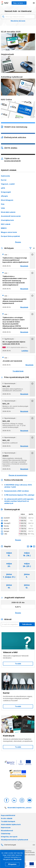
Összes (18, 242)
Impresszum (6, 828)
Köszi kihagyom (7, 200)
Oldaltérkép (6, 834)
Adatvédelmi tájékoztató (11, 824)
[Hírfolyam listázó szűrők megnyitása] (32, 248)
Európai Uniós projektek (10, 236)
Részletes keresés (18, 21)
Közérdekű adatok (8, 212)
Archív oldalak (7, 818)
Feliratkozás (27, 624)
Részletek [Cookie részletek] (18, 859)
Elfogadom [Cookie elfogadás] (12, 864)
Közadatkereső (7, 831)
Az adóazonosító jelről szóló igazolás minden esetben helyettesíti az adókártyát (19, 501)
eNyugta (4, 196)
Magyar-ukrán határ (9, 232)
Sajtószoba (5, 176)
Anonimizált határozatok (11, 216)
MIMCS (4, 228)
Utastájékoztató (7, 220)
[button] (32, 260)
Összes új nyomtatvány (18, 475)
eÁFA (3, 188)
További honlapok (8, 821)
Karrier (4, 180)
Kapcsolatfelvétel (8, 815)
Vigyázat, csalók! (8, 184)
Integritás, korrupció (9, 837)
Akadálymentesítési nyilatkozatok (14, 840)
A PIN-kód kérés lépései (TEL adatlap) (19, 495)
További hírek (18, 371)
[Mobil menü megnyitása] (34, 3)
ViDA (3, 208)
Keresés (3, 17)
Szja (3, 204)
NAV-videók (6, 224)
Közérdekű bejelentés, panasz (20, 808)
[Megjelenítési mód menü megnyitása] (19, 3)
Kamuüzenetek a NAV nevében (17, 491)
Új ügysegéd (6, 192)
